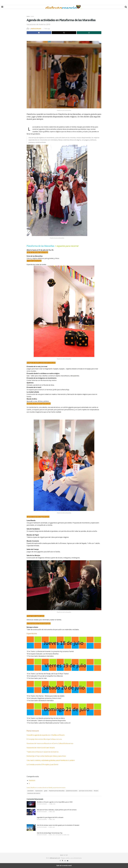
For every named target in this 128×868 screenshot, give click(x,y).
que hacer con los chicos (86, 791)
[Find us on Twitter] (63, 861)
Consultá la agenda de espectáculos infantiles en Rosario (46, 735)
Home (28, 16)
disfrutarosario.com (55, 858)
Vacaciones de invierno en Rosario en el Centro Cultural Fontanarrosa (50, 743)
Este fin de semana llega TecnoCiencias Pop (50, 833)
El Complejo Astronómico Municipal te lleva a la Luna (44, 739)
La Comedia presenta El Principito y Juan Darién (43, 764)
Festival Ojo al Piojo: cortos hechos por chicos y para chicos (46, 756)
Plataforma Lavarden (36, 788)
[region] (64, 2)
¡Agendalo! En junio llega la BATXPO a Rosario (50, 817)
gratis (46, 791)
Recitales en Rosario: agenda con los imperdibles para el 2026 (55, 802)
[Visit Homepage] (64, 7)
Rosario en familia (47, 788)
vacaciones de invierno (59, 788)
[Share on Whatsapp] (89, 33)
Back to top (64, 855)
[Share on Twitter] (64, 33)
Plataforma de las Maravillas (57, 791)
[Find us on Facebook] (60, 861)
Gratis (32, 16)
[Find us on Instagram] (65, 861)
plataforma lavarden (72, 791)
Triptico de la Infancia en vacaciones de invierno (43, 752)
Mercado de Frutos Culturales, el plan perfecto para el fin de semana (57, 810)
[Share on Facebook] (39, 33)
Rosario (96, 791)
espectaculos (39, 791)
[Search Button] (126, 7)
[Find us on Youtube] (68, 861)
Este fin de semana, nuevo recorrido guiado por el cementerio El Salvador (58, 825)
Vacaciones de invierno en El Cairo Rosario (41, 748)
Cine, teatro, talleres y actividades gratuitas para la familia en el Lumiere (51, 760)
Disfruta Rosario (36, 29)
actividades (30, 791)
